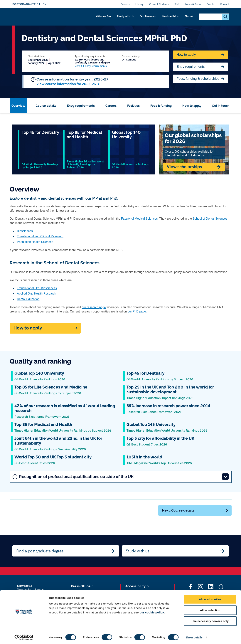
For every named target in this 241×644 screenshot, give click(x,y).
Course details (46, 106)
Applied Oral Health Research (37, 294)
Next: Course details (195, 510)
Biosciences (25, 231)
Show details (194, 637)
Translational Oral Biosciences (37, 288)
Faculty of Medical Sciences (139, 219)
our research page (94, 307)
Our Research (142, 18)
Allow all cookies (210, 599)
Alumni (188, 18)
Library (139, 4)
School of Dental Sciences (210, 219)
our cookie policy (152, 612)
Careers (125, 4)
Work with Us (168, 18)
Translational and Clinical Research (40, 236)
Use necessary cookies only (210, 620)
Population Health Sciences (35, 242)
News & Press (193, 4)
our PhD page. (137, 311)
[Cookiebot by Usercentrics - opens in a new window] (24, 637)
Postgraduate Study (29, 4)
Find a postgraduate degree (40, 551)
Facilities (133, 106)
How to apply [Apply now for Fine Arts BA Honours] (186, 55)
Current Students (159, 4)
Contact (224, 4)
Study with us (138, 551)
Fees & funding (161, 106)
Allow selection (210, 609)
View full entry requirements (91, 66)
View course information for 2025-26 (66, 84)
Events (210, 4)
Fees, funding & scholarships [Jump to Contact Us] (198, 79)
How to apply (192, 106)
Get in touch (221, 106)
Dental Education (28, 299)
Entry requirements (191, 67)
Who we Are (92, 18)
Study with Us (117, 18)
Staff (177, 4)
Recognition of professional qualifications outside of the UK (121, 477)
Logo (29, 17)
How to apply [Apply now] (28, 328)
